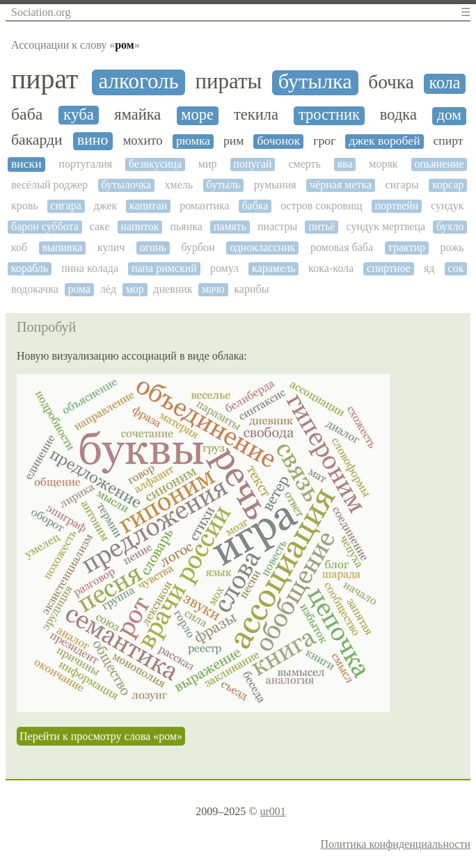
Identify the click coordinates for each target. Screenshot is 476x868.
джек (105, 206)
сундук (447, 206)
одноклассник (262, 247)
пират (45, 80)
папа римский (164, 268)
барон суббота (45, 226)
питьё (322, 226)
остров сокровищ (322, 206)
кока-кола (331, 268)
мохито (143, 140)
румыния (275, 185)
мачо (213, 289)
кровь (25, 206)
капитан (148, 206)
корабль (30, 268)
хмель (179, 185)
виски (26, 164)
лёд (108, 289)
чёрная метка (341, 185)
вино (93, 140)
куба (79, 114)
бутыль (224, 185)
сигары (402, 185)
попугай (252, 164)
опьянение (439, 164)
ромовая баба (342, 247)
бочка (391, 82)
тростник (329, 115)
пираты (229, 82)
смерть (304, 164)
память (230, 226)
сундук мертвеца (386, 226)
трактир (407, 247)
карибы (251, 289)
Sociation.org (41, 12)
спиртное (389, 268)
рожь (452, 247)
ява (345, 164)
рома (79, 289)
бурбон (198, 247)
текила (256, 115)
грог (324, 141)
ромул (224, 268)
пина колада (90, 268)
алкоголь (138, 81)
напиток (140, 226)
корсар (448, 185)
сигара (65, 206)
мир (208, 164)
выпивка (63, 247)
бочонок (278, 141)
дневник (173, 289)
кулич (111, 247)
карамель (273, 268)
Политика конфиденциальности (395, 844)
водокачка (35, 289)
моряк (383, 164)
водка (398, 115)
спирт (449, 141)
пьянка (186, 226)
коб (19, 247)
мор (135, 289)
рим (233, 141)
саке (100, 226)
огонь (153, 247)
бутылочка (127, 185)
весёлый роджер (49, 185)
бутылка (315, 82)
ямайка (137, 115)
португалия (85, 164)
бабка (255, 206)
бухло (450, 226)
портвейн (396, 206)
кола (444, 83)
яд (429, 268)
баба (27, 114)
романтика (205, 206)
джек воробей (384, 141)
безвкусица (155, 164)
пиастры (277, 226)
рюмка (193, 141)
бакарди (37, 140)
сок (456, 268)
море (197, 115)
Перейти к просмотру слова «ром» (101, 736)
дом (449, 115)
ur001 (272, 811)
